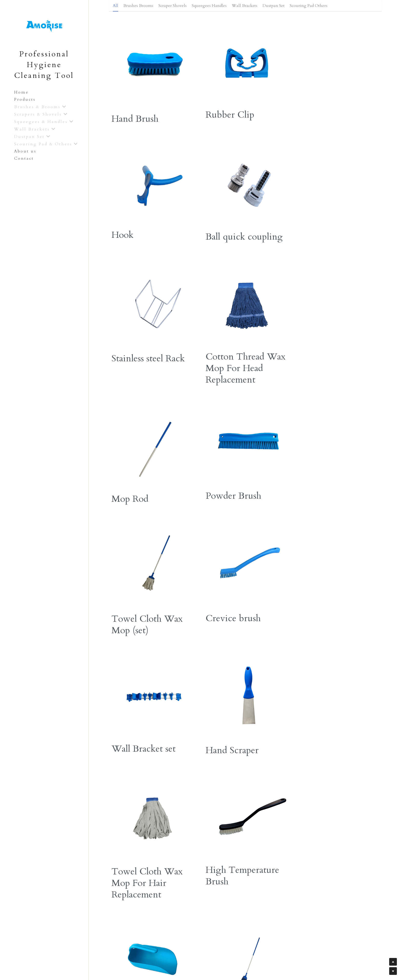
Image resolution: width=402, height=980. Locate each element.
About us (25, 151)
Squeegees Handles (209, 6)
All (115, 6)
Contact (24, 158)
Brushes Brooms (138, 6)
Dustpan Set (274, 6)
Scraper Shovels (173, 6)
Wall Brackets (245, 6)
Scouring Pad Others (309, 6)
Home (21, 92)
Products (25, 99)
